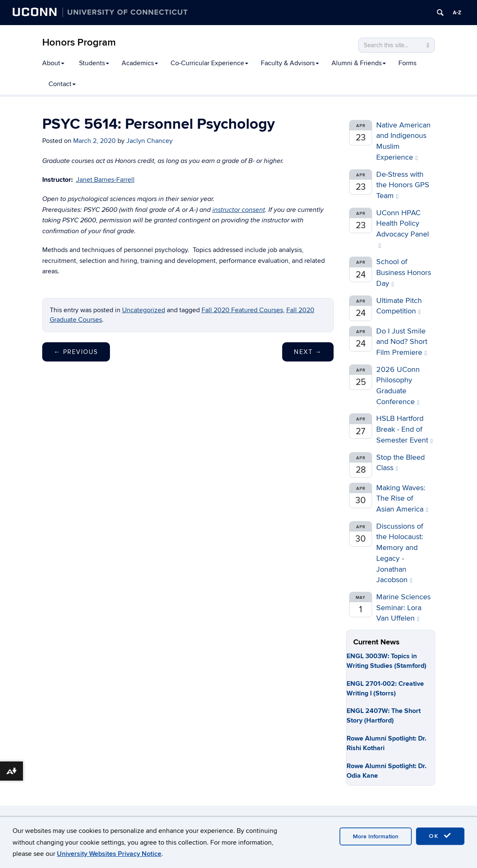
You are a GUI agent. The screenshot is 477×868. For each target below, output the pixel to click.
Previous (76, 352)
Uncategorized (144, 310)
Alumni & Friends (359, 63)
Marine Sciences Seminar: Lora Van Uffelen (403, 608)
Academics (140, 63)
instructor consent (239, 210)
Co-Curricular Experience (209, 63)
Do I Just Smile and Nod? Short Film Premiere (402, 342)
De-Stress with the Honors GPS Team (403, 185)
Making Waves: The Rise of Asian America (402, 499)
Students (94, 63)
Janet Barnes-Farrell (105, 180)
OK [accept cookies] (440, 836)
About (53, 63)
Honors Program (79, 42)
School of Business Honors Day (404, 272)
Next (308, 352)
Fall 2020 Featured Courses (242, 310)
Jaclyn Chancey (149, 141)
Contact (62, 84)
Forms (407, 63)
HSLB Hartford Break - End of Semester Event (404, 429)
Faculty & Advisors (290, 63)
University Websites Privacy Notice (109, 854)
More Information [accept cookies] (376, 836)
